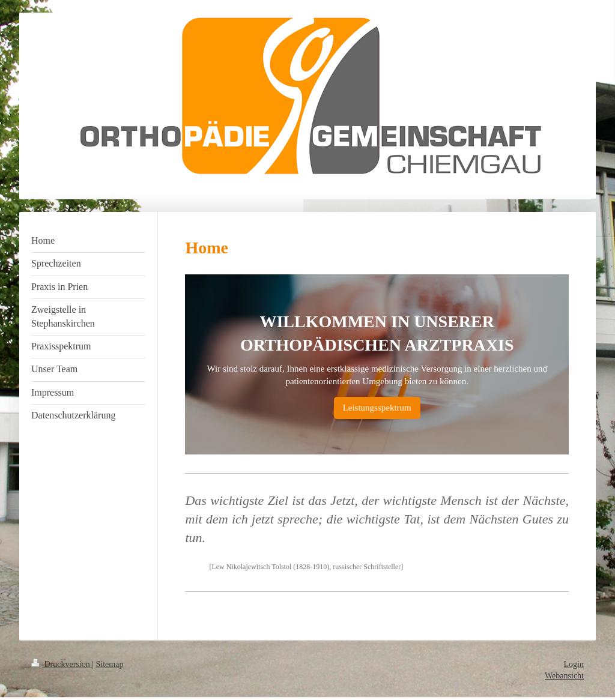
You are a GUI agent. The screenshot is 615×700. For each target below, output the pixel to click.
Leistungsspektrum (377, 408)
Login (574, 664)
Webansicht (564, 676)
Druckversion (62, 664)
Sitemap (110, 664)
